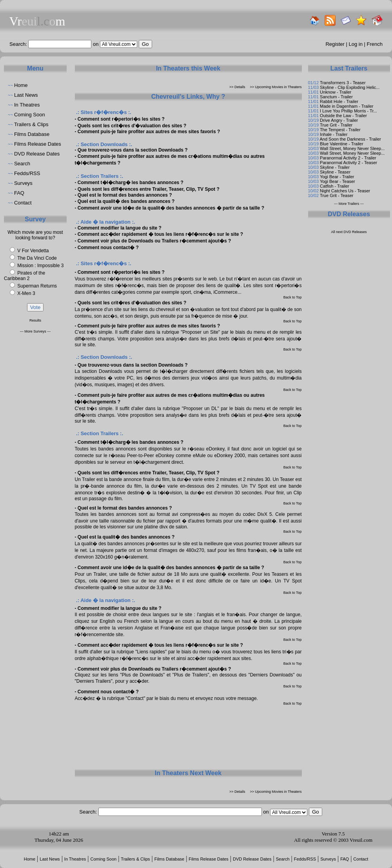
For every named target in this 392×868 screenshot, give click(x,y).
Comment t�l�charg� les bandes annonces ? (131, 183)
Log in (356, 44)
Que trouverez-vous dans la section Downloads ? (133, 150)
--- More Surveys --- (35, 331)
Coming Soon (30, 115)
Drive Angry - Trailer (339, 120)
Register (335, 44)
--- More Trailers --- (349, 204)
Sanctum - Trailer (336, 97)
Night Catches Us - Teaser (345, 191)
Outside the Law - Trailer (343, 116)
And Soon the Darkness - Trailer (350, 139)
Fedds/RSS (27, 173)
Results (35, 320)
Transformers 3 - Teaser (343, 83)
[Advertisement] (188, 737)
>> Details (237, 87)
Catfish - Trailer (335, 186)
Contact (23, 203)
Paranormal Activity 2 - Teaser (348, 163)
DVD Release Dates (37, 154)
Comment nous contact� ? (108, 248)
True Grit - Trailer (336, 125)
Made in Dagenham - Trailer (347, 106)
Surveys (23, 183)
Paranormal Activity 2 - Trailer (348, 158)
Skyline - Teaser (335, 172)
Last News (26, 95)
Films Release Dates (38, 144)
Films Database (32, 134)
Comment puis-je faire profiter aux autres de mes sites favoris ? (149, 132)
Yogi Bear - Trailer (337, 177)
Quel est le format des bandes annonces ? (125, 195)
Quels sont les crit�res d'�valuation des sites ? (132, 126)
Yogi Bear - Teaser (338, 181)
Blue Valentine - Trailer (341, 144)
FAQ (19, 193)
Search (22, 164)
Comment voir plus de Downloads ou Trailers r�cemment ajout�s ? (154, 241)
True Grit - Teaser (337, 195)
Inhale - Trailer (334, 134)
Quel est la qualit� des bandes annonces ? (126, 201)
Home (21, 85)
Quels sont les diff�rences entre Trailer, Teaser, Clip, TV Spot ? (149, 189)
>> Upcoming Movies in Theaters (276, 87)
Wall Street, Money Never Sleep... (352, 148)
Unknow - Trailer (336, 92)
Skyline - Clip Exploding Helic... (350, 87)
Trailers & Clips (31, 124)
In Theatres (27, 105)
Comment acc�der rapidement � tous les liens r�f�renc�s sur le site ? (160, 234)
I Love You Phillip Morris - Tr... (348, 111)
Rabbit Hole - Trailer (339, 101)
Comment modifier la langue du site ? (120, 228)
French (375, 44)
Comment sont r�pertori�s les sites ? (121, 119)
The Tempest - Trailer (340, 130)
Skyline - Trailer (335, 167)
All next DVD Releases (349, 232)
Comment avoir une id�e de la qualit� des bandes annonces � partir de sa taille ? (171, 208)
